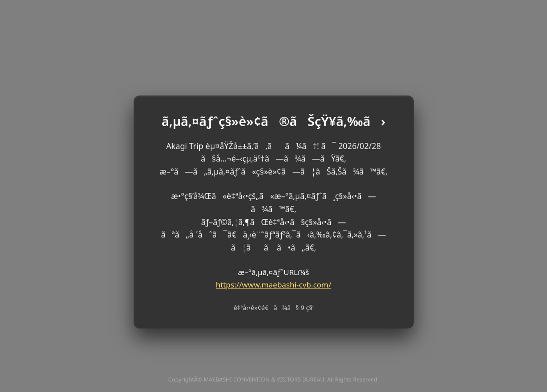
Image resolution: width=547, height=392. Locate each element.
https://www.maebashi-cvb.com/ (273, 284)
